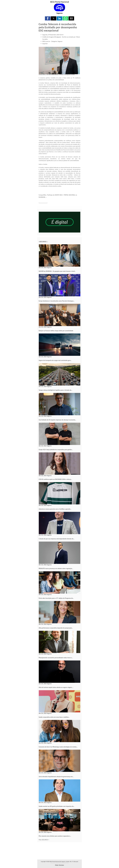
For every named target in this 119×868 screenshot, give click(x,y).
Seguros (59, 13)
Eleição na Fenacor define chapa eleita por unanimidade (56, 331)
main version (59, 865)
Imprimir (45, 44)
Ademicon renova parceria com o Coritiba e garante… (55, 509)
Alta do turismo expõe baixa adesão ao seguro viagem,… (56, 687)
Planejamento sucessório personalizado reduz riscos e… (56, 658)
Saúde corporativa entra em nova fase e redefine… (54, 717)
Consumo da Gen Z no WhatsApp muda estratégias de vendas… (58, 747)
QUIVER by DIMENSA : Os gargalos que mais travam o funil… (57, 271)
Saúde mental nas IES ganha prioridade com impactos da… (57, 806)
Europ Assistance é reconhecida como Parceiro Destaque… (57, 301)
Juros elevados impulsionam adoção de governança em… (56, 777)
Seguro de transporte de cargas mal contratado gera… (55, 360)
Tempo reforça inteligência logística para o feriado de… (56, 390)
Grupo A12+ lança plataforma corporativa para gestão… (56, 450)
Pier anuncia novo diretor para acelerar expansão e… (55, 836)
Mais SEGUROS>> (44, 840)
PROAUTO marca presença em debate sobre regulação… (56, 568)
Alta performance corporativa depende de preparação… (56, 628)
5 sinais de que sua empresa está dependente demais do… (57, 539)
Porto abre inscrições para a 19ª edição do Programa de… (56, 598)
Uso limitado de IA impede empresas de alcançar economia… (58, 420)
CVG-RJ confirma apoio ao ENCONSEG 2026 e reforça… (55, 479)
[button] (48, 18)
